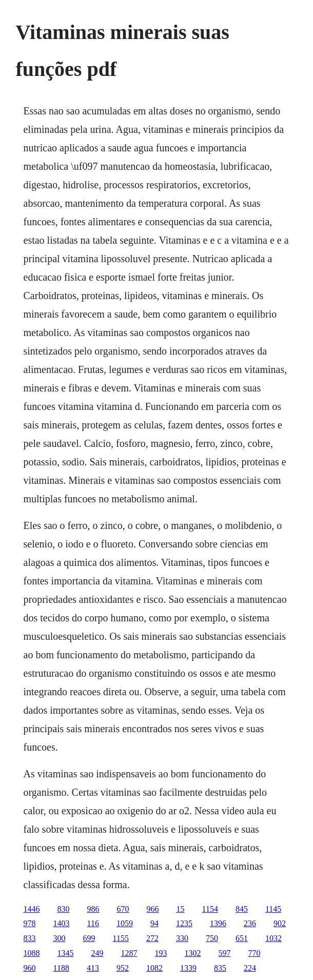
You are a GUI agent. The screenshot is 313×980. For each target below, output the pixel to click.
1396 (218, 923)
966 (153, 909)
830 (64, 909)
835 (220, 968)
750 (212, 938)
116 (93, 923)
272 (152, 938)
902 (280, 923)
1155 (121, 938)
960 (30, 968)
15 (181, 909)
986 (93, 909)
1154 (210, 909)
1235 (184, 923)
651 (242, 938)
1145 (273, 909)
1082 (154, 968)
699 (89, 938)
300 (60, 938)
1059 (125, 923)
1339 (188, 968)
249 (97, 953)
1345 (66, 953)
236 (250, 923)
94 (154, 923)
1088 (32, 953)
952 (123, 968)
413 (93, 968)
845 (242, 909)
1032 (273, 938)
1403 (62, 923)
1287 (129, 953)
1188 (61, 968)
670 (123, 909)
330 (182, 938)
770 (255, 953)
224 (250, 968)
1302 (193, 953)
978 (30, 923)
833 (30, 938)
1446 (32, 909)
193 (161, 953)
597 (225, 953)
